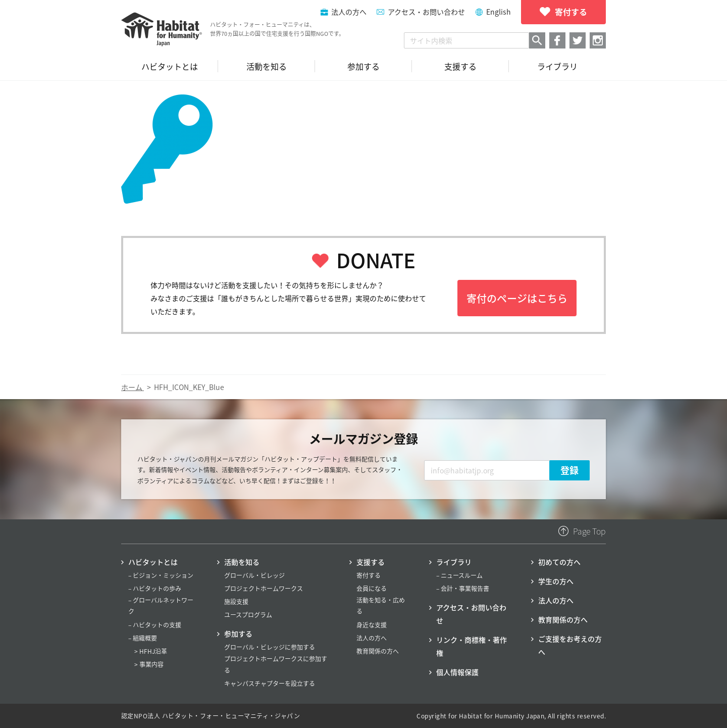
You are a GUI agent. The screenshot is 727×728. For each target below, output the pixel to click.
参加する (238, 634)
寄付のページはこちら (517, 298)
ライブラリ (454, 562)
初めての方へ (559, 562)
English (499, 12)
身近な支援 (372, 625)
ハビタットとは (153, 562)
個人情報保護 (457, 672)
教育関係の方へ (378, 651)
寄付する (369, 575)
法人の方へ (372, 638)
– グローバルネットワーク (161, 606)
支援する (371, 562)
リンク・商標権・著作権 (472, 646)
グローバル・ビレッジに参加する (270, 647)
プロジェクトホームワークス (264, 589)
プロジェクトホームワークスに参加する (276, 664)
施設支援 (236, 602)
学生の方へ (556, 581)
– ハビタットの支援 (155, 625)
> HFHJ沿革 (151, 651)
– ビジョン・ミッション (161, 575)
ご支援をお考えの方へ (570, 645)
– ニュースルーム (459, 575)
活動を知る (242, 562)
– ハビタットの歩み (155, 589)
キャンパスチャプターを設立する (270, 684)
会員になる (372, 589)
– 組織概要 (143, 638)
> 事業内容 (149, 664)
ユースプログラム (248, 615)
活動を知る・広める (381, 606)
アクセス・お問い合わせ (426, 12)
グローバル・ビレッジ (254, 575)
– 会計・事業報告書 (463, 589)
